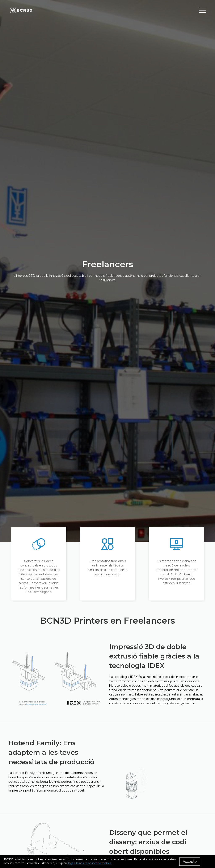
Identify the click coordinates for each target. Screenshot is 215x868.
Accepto (190, 862)
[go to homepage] (21, 11)
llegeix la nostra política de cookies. (90, 863)
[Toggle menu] (202, 11)
